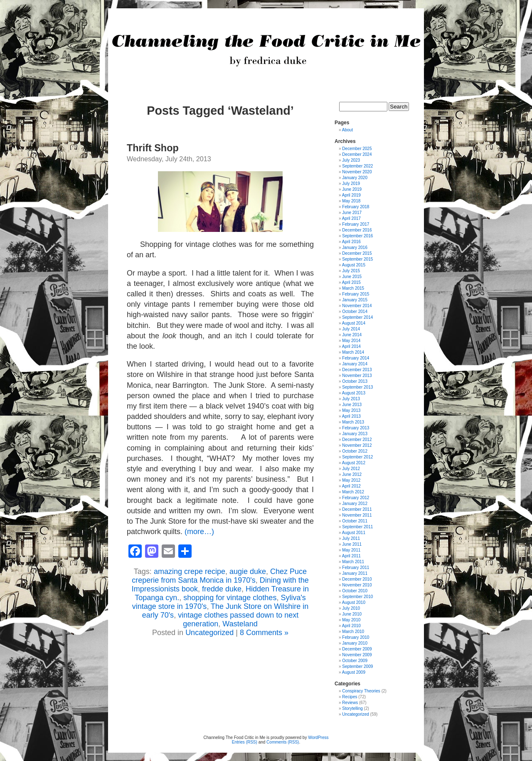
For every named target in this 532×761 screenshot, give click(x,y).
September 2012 (357, 457)
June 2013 (352, 405)
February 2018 (356, 207)
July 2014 (351, 329)
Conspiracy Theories (361, 691)
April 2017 (351, 218)
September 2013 (357, 387)
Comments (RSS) (283, 742)
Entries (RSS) (245, 742)
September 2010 (357, 597)
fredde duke (222, 589)
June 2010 (352, 614)
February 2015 (356, 294)
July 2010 (351, 608)
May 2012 (351, 480)
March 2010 (353, 632)
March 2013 (353, 422)
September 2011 (357, 527)
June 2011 (352, 544)
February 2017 (356, 224)
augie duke (248, 571)
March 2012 (353, 492)
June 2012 (352, 474)
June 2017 (352, 213)
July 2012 (351, 469)
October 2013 (355, 381)
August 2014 (354, 323)
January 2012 (355, 504)
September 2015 (357, 259)
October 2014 (355, 312)
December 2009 (357, 649)
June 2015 (352, 277)
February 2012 (356, 498)
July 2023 (351, 160)
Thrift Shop (153, 148)
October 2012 (355, 451)
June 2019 (352, 189)
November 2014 (357, 306)
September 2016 (357, 236)
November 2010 (357, 585)
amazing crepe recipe (190, 571)
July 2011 (351, 538)
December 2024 (357, 154)
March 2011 (353, 562)
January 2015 (355, 300)
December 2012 (357, 440)
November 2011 (357, 515)
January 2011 (355, 573)
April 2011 (351, 556)
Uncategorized (209, 633)
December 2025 (357, 149)
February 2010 (356, 637)
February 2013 (356, 428)
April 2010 (351, 626)
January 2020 (355, 178)
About (347, 130)
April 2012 (351, 486)
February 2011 (356, 568)
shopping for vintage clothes (230, 598)
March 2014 (353, 352)
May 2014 (351, 341)
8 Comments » (264, 633)
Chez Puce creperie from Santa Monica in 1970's (219, 576)
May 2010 (351, 620)
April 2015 (351, 282)
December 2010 (357, 579)
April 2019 (351, 195)
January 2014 (355, 364)
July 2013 (351, 399)
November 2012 (357, 445)
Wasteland (240, 624)
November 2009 (357, 655)
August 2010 (354, 602)
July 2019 (351, 183)
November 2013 (357, 376)
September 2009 (357, 666)
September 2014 (357, 317)
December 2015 (357, 253)
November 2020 (357, 172)
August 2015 (354, 265)
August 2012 (354, 463)
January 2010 (355, 643)
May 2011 (351, 550)
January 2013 (355, 434)
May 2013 (351, 410)
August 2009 (354, 672)
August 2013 (354, 393)
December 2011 (357, 509)
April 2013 (351, 416)
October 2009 (355, 661)
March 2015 (353, 288)
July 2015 (351, 271)
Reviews (350, 703)
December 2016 (357, 230)
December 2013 (357, 370)
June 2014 (352, 335)
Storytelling (352, 708)
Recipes (350, 697)
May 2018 (351, 201)
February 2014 (356, 358)
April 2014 (351, 346)
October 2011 (355, 521)
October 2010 (355, 591)
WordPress (318, 738)
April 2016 (351, 242)
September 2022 (357, 166)
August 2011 (354, 533)
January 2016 (355, 248)
